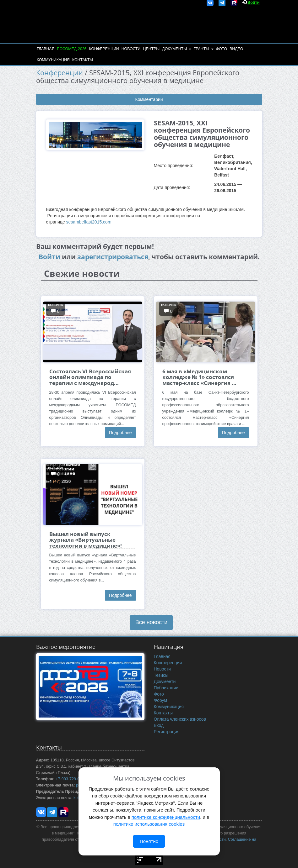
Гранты (204, 49)
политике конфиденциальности (166, 817)
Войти (253, 3)
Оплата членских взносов (180, 719)
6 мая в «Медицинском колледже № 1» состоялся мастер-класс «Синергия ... (199, 377)
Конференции (104, 49)
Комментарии (149, 99)
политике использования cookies (149, 824)
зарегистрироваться (113, 257)
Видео (236, 49)
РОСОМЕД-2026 (72, 49)
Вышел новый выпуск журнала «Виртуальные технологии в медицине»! (86, 540)
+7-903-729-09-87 (71, 779)
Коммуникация (53, 60)
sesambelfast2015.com (89, 222)
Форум (161, 700)
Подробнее (120, 433)
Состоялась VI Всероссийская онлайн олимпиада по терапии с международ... (90, 377)
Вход (159, 725)
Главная (46, 49)
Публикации (166, 688)
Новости (131, 49)
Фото (222, 49)
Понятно (149, 841)
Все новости (152, 622)
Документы (176, 49)
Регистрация (167, 732)
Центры (151, 49)
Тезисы (161, 675)
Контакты (83, 60)
